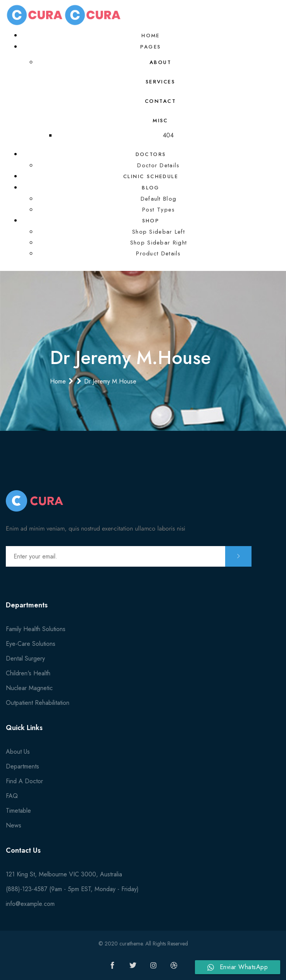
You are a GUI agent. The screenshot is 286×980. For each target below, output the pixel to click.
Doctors (151, 154)
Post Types (159, 210)
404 (168, 135)
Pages (151, 47)
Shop (151, 221)
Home (151, 36)
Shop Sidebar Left (159, 232)
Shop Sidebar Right (159, 243)
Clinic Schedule (151, 176)
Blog (151, 188)
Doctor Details (158, 165)
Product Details (159, 253)
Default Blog (159, 199)
